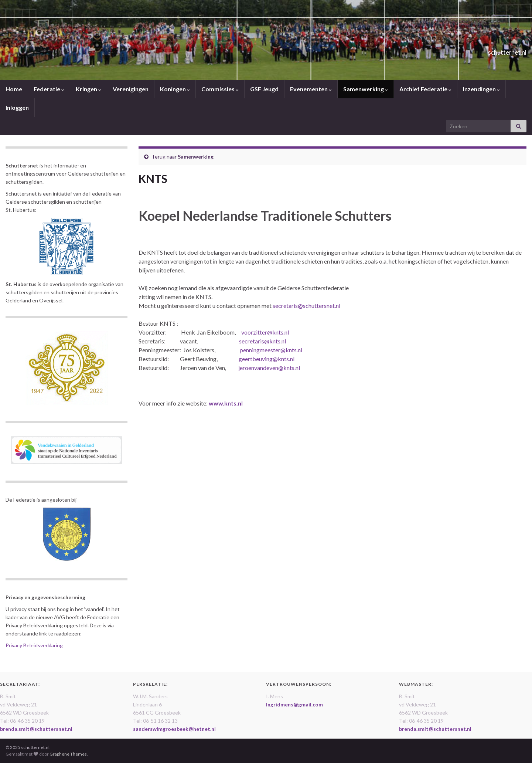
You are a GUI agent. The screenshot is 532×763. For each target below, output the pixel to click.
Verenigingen (131, 89)
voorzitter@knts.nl (265, 332)
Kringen (88, 89)
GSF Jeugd (264, 89)
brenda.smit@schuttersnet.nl (36, 729)
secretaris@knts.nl (262, 341)
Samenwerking (366, 89)
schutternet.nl (493, 50)
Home (14, 89)
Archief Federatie (425, 89)
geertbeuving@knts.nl (267, 359)
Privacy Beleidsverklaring (34, 645)
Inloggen (17, 107)
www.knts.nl (226, 403)
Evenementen (311, 89)
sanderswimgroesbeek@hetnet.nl (174, 729)
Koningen (175, 89)
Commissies (220, 89)
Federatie (49, 89)
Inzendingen (481, 89)
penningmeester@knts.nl (271, 350)
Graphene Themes (68, 754)
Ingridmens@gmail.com (294, 704)
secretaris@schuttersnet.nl (306, 306)
